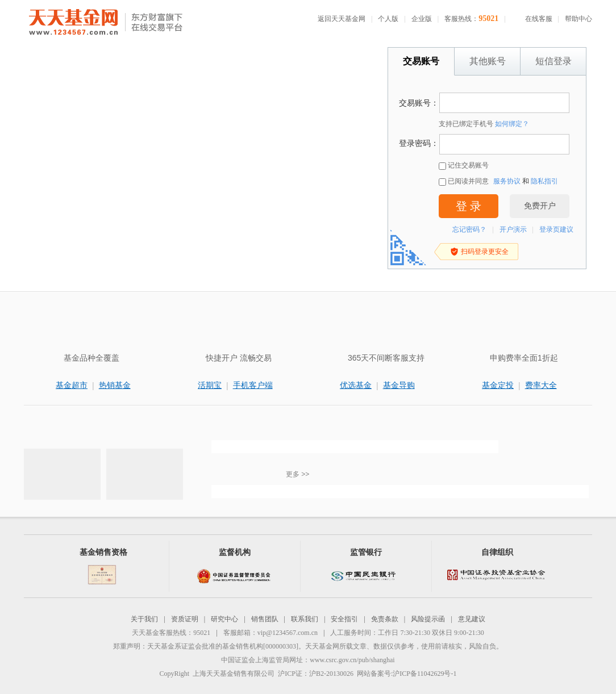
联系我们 (305, 619)
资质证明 (185, 619)
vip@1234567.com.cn (288, 633)
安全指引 (344, 619)
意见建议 (472, 619)
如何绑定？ (512, 124)
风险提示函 (428, 619)
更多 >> (297, 474)
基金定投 (498, 385)
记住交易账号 (464, 166)
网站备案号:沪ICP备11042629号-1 (407, 674)
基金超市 (72, 385)
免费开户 (540, 206)
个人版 (388, 19)
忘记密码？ (469, 229)
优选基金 (356, 385)
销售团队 (265, 619)
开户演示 (513, 229)
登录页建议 (556, 229)
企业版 (422, 19)
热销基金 (115, 385)
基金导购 (399, 385)
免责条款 (385, 619)
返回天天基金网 (342, 19)
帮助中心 (578, 19)
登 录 (469, 206)
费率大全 (541, 385)
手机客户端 (253, 385)
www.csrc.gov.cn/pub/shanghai (352, 660)
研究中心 (224, 619)
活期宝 (210, 385)
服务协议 (507, 181)
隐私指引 (544, 181)
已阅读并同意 (464, 181)
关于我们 (144, 619)
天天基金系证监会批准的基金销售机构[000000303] (223, 646)
